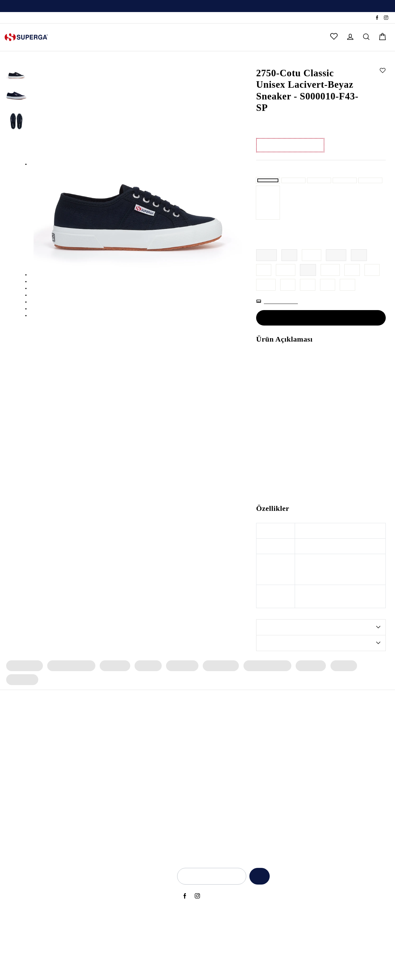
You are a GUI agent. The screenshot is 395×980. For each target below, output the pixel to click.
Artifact (186, 761)
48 (348, 304)
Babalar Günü (274, 751)
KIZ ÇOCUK (129, 37)
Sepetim (136, 929)
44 (373, 289)
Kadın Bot (146, 684)
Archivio (187, 751)
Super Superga (194, 782)
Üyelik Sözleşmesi (326, 813)
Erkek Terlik (306, 684)
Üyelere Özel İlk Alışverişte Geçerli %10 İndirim (197, 6)
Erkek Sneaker (217, 684)
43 (353, 289)
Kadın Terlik (113, 684)
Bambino (188, 730)
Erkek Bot (339, 684)
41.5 (286, 289)
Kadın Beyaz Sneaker (126, 793)
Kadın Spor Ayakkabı (70, 684)
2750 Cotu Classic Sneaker (55, 782)
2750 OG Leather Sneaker (54, 803)
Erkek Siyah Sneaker (125, 782)
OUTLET (265, 37)
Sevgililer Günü (276, 793)
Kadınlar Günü (275, 803)
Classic (186, 793)
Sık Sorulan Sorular (146, 908)
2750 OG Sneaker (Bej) (51, 834)
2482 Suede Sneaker (49, 761)
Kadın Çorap (180, 684)
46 (308, 304)
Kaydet (258, 881)
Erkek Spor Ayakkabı (263, 684)
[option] (197, 6)
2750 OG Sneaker (46, 740)
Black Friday (273, 782)
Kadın (281, 61)
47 (328, 304)
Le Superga (190, 772)
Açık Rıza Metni (323, 730)
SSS (40, 18)
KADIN (69, 37)
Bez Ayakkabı (118, 813)
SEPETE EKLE (321, 336)
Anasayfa (264, 61)
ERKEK (96, 37)
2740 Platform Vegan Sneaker (58, 824)
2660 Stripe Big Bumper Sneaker (61, 813)
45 (288, 304)
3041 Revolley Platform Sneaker (61, 793)
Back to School (275, 761)
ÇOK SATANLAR (223, 37)
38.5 (312, 274)
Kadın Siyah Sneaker (125, 772)
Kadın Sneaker (24, 684)
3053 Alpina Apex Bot (51, 730)
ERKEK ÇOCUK (173, 37)
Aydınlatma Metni (326, 740)
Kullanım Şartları (324, 751)
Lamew (186, 803)
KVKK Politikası (323, 772)
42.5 (331, 289)
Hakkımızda (139, 877)
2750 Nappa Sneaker (49, 772)
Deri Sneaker (117, 824)
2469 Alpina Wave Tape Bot (57, 751)
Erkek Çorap (372, 684)
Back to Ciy (272, 772)
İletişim (134, 898)
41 (264, 289)
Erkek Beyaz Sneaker (126, 803)
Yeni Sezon (271, 730)
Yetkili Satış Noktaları (148, 888)
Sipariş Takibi (18, 18)
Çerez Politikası (323, 782)
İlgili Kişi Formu (323, 803)
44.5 (266, 304)
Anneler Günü (274, 740)
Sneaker (296, 61)
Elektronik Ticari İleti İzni (332, 793)
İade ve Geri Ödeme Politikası (338, 761)
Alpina (185, 740)
